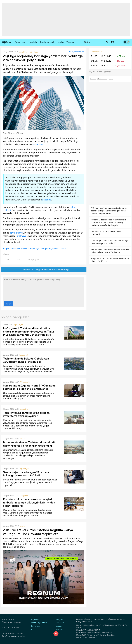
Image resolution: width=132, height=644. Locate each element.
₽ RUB (94, 66)
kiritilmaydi (22, 236)
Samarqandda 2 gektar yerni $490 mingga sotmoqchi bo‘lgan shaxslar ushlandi (29, 387)
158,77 (104, 66)
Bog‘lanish (35, 619)
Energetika (24, 496)
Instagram (59, 626)
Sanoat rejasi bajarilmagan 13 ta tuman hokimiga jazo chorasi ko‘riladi (27, 474)
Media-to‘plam (102, 79)
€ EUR (94, 61)
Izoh (17, 260)
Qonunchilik (25, 382)
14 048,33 (106, 61)
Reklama (93, 79)
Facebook (59, 623)
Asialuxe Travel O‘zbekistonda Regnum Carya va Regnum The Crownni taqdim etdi (38, 532)
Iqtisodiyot (18, 325)
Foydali (60, 42)
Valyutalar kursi (97, 52)
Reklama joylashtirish (39, 623)
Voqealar (71, 42)
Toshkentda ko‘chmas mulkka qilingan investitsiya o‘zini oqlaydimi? (26, 414)
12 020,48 (106, 56)
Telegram (58, 619)
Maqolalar (33, 42)
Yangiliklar (20, 42)
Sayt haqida (35, 626)
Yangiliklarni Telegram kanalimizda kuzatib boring (44, 270)
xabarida (47, 200)
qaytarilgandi (16, 233)
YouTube (58, 629)
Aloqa (111, 79)
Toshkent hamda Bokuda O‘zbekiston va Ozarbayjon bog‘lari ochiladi (26, 360)
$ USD (94, 56)
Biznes (23, 439)
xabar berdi (38, 144)
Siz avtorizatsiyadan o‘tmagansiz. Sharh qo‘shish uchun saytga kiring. (44, 289)
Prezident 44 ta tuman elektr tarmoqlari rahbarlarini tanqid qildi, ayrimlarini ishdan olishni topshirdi (29, 503)
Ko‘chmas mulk (47, 42)
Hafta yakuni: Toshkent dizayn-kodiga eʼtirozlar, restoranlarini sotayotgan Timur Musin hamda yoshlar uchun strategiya (29, 332)
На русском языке (77, 52)
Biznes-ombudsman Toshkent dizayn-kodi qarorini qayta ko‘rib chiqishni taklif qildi (29, 444)
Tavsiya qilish (32, 260)
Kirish (8, 304)
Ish (32, 629)
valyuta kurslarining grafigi (101, 72)
